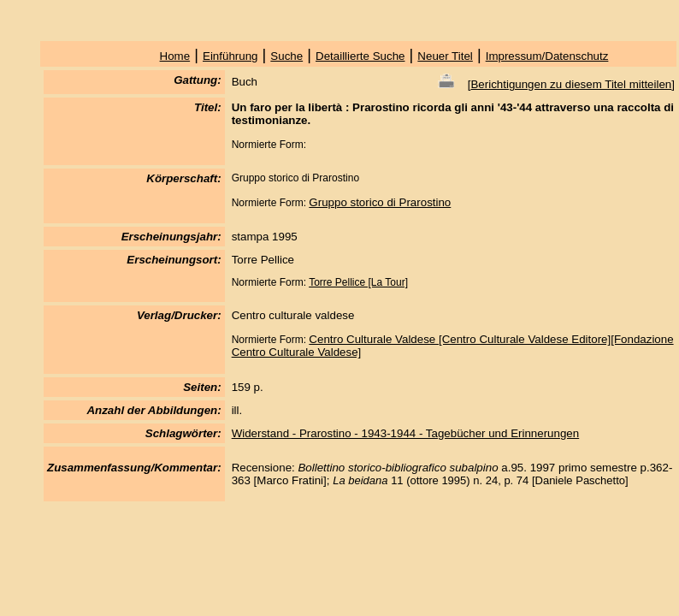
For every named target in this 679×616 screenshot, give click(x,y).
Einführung (230, 56)
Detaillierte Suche (360, 56)
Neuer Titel (445, 56)
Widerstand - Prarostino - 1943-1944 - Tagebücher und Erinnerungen (406, 433)
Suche (286, 56)
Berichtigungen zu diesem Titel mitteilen (571, 84)
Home (175, 56)
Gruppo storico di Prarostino (380, 202)
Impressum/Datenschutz (547, 56)
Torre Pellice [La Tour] (358, 282)
